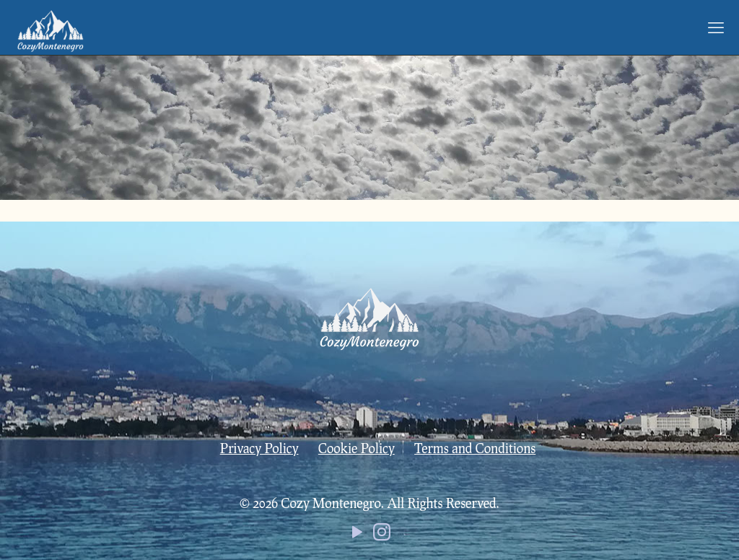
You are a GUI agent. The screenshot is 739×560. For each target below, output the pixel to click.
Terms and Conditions (475, 448)
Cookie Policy (357, 448)
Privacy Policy (259, 448)
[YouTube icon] (357, 535)
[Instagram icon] (382, 535)
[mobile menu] (716, 27)
